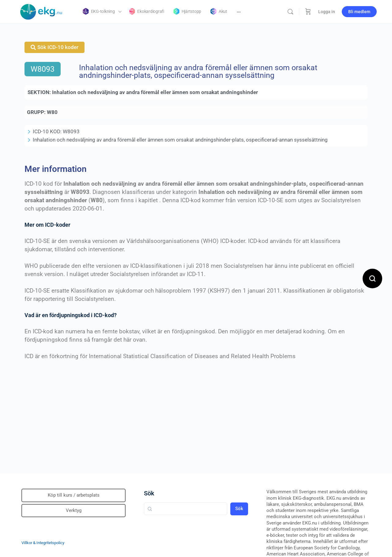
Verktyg (74, 510)
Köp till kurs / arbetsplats (74, 495)
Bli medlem (359, 12)
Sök (149, 493)
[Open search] (372, 278)
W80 (52, 112)
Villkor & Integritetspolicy (43, 543)
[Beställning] (308, 12)
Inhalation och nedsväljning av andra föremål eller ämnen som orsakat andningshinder (155, 92)
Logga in (327, 12)
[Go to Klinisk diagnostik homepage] (41, 11)
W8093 (43, 69)
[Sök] (290, 12)
